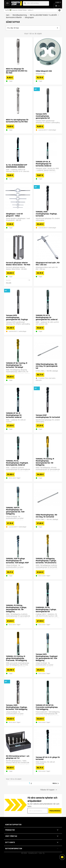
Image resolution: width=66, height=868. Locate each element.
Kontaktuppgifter (13, 825)
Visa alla (9, 283)
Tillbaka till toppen (49, 790)
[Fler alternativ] (62, 857)
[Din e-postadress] (38, 811)
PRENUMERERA (55, 811)
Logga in (58, 2)
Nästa (56, 783)
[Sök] (36, 3)
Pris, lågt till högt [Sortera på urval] (33, 28)
